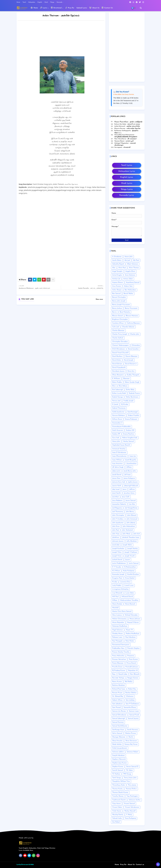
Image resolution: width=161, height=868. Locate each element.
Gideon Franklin (134, 416)
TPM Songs (127, 774)
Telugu (52, 2)
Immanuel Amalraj (119, 449)
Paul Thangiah (117, 641)
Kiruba (115, 582)
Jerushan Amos (129, 493)
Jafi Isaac (128, 475)
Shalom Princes (131, 733)
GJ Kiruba (125, 404)
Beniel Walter (128, 294)
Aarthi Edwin (117, 260)
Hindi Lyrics (127, 183)
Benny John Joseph (119, 301)
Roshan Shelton (131, 693)
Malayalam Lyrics (127, 171)
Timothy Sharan (118, 796)
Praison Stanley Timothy (121, 652)
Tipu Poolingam (132, 796)
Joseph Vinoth (130, 556)
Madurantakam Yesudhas (129, 600)
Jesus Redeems (117, 501)
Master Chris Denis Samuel (122, 611)
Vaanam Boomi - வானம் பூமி (124, 141)
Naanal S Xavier (133, 622)
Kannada (60, 2)
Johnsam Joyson (118, 541)
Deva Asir (131, 371)
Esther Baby (130, 390)
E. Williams (116, 379)
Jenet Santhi (117, 493)
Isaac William (117, 460)
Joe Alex (132, 504)
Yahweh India (117, 818)
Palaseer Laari (117, 637)
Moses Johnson (135, 619)
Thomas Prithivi (131, 789)
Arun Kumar (117, 286)
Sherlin (131, 737)
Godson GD (130, 430)
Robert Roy (132, 689)
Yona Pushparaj (130, 818)
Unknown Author (135, 800)
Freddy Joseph (129, 401)
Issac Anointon (117, 464)
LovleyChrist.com (22, 865)
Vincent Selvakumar (132, 807)
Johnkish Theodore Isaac (131, 537)
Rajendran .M (133, 671)
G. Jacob (115, 404)
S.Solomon (130, 696)
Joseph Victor (117, 556)
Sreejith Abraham (118, 756)
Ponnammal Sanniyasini (121, 645)
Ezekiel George (118, 397)
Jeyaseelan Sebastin (119, 504)
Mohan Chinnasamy (119, 619)
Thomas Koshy (117, 789)
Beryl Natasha (125, 312)
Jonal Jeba (116, 545)
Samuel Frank (134, 715)
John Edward (132, 515)
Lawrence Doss (125, 582)
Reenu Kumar (117, 682)
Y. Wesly (129, 815)
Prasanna (131, 656)
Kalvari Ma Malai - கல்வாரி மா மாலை (127, 124)
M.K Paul (115, 597)
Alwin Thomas (134, 268)
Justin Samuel (134, 563)
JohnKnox (116, 537)
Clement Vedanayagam (120, 345)
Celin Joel (116, 327)
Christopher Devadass (120, 342)
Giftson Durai (117, 419)
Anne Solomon (130, 275)
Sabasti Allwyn (117, 700)
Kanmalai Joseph (118, 574)
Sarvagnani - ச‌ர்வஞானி (122, 147)
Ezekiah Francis (135, 393)
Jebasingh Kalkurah (131, 486)
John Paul (116, 530)
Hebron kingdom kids (130, 438)
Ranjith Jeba (123, 674)
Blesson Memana (132, 316)
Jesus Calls (126, 497)
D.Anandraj (136, 345)
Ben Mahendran (130, 290)
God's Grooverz (118, 430)
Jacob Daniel (117, 475)
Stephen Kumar (118, 767)
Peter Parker (130, 641)
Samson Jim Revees (119, 711)
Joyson (128, 560)
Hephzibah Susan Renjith (121, 445)
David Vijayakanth (119, 367)
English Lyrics (127, 177)
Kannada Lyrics (127, 195)
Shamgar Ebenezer (119, 737)
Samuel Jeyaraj (133, 719)
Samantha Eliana (130, 707)
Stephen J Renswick (119, 759)
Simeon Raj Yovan (131, 744)
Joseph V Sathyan (131, 552)
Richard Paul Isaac (119, 689)
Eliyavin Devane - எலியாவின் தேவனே (127, 129)
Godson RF (116, 434)
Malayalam (32, 2)
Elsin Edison (123, 386)
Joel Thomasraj (118, 512)
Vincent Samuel (129, 804)
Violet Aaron (117, 811)
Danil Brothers (117, 356)
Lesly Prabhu (117, 586)
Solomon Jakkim (118, 752)
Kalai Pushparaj (129, 571)
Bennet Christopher (119, 297)
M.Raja (115, 600)
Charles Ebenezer (118, 331)
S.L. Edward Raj (118, 696)
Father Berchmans (132, 397)
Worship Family (118, 815)
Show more (99, 299)
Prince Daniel (131, 663)
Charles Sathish (118, 338)
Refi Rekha (129, 682)
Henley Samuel (129, 441)
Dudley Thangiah (133, 375)
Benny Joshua (117, 308)
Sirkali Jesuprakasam (120, 748)
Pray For (70, 8)
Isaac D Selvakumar (119, 452)
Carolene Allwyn (118, 323)
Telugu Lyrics (127, 189)
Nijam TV (129, 630)
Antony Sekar (128, 279)
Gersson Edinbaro (119, 416)
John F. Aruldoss (118, 519)
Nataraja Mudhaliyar (120, 626)
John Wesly (126, 534)
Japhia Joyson (133, 482)
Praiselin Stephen (134, 648)
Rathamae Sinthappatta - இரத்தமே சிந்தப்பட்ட (126, 132)
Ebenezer (126, 379)
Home (19, 2)
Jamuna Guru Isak (119, 482)
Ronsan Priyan (117, 693)
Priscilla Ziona (117, 667)
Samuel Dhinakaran (119, 715)
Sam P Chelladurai (132, 704)
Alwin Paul (122, 268)
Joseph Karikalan (118, 549)
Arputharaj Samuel (133, 282)
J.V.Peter (129, 467)
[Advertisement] (63, 39)
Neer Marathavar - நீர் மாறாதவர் (125, 139)
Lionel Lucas (129, 586)
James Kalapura (129, 478)
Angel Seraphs (117, 271)
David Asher (117, 360)
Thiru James (132, 785)
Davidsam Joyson (118, 371)
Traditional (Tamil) (119, 800)
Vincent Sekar (117, 807)
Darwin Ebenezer (131, 356)
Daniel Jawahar (133, 349)
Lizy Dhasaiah (117, 593)
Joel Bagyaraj (117, 508)
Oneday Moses (118, 634)
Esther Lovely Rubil (119, 393)
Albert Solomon (133, 264)
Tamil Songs (117, 778)
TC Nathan (116, 774)
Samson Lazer (134, 711)
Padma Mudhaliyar (133, 634)
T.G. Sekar (129, 770)
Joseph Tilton (117, 552)
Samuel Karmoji (118, 722)
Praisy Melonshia (118, 656)
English (40, 2)
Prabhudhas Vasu (118, 648)
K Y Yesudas (117, 567)
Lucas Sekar (130, 593)
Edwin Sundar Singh (132, 382)
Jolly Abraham (132, 541)
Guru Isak (116, 438)
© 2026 (31, 865)
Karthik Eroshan (133, 574)
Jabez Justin (116, 471)
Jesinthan (116, 497)
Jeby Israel (116, 489)
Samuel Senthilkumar (120, 726)
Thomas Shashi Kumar (120, 792)
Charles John (135, 334)
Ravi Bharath (135, 674)
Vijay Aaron (117, 804)
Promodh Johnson (132, 667)
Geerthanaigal (133, 412)
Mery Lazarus (117, 615)
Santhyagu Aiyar (118, 730)
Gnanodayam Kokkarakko (121, 427)
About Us (94, 8)
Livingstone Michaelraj (120, 589)
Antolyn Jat (116, 279)
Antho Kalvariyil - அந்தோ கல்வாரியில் (127, 126)
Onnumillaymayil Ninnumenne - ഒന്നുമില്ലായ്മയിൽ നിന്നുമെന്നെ (126, 136)
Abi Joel (127, 260)
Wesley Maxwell (130, 811)
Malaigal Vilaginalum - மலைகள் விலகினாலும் (125, 144)
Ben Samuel (116, 294)
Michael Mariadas (131, 615)
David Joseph (129, 360)
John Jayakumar (118, 523)
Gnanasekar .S (117, 423)
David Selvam (117, 364)
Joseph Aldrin (127, 545)
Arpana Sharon (118, 282)
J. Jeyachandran (131, 464)
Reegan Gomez (133, 678)
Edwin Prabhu (117, 382)
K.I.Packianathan (130, 567)
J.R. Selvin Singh (118, 467)
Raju (114, 674)
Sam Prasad (116, 707)
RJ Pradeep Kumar (119, 671)
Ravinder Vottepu (118, 678)
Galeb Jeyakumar (118, 412)
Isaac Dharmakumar (119, 456)
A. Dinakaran (117, 257)
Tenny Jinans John (130, 778)
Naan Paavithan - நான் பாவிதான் (128, 122)
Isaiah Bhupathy (131, 460)
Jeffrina (132, 489)
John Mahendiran (129, 526)
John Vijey (116, 534)
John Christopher (118, 515)
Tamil (24, 2)
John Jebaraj (131, 523)
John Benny (130, 512)
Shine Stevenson (131, 741)
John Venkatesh (128, 530)
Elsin (114, 386)
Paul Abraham (131, 637)
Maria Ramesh (130, 604)
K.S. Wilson (116, 571)
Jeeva (124, 489)
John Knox (116, 526)
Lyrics (44, 8)
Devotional (56, 8)
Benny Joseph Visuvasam (121, 305)
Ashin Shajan (117, 290)
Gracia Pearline (129, 434)
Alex (114, 268)
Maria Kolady (117, 604)
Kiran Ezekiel (130, 578)
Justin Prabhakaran (119, 563)
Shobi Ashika (117, 744)
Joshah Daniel (117, 560)
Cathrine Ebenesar (133, 323)
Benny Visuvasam (131, 308)
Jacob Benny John (130, 471)
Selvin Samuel (117, 733)
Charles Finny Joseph (120, 334)
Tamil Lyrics (127, 165)
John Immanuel (132, 519)
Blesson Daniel (118, 316)
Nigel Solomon (118, 630)
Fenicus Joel (116, 401)
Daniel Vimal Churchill (120, 353)
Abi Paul (136, 260)
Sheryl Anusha (117, 741)
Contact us (140, 865)
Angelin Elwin (130, 271)
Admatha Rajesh (118, 264)
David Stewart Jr (131, 364)
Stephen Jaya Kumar (120, 763)
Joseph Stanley (133, 549)
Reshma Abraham (119, 685)
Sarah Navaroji (133, 730)
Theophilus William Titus (121, 781)
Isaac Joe (133, 456)
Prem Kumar (133, 659)
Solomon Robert (132, 752)
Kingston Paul (117, 578)
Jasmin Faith (117, 486)
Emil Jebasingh (118, 390)
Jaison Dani (116, 478)
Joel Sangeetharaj (131, 508)
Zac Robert (116, 822)
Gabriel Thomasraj (119, 408)
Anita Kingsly (117, 275)
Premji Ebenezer (118, 663)
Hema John (116, 441)
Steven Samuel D (132, 767)
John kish (137, 534)
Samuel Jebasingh (119, 719)
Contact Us (107, 8)
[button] (141, 8)
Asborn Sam (128, 286)
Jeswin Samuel (131, 501)
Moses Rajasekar (118, 622)
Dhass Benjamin (118, 375)
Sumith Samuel (118, 770)
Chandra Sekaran (128, 327)
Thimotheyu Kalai (119, 785)
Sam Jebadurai (117, 704)
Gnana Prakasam (131, 419)
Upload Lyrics (82, 8)
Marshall (115, 608)
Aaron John (129, 257)
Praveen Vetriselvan (119, 659)
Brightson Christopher (120, 319)
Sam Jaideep (130, 700)
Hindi (46, 2)
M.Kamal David (127, 597)
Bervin (114, 312)
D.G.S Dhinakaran (119, 349)
